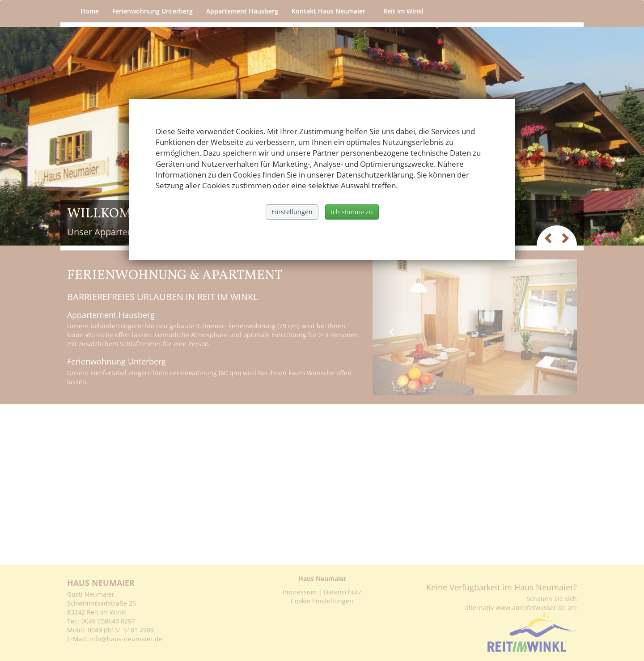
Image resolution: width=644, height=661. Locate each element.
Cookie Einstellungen (322, 601)
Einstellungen (292, 212)
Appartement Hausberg (242, 11)
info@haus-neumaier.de (127, 639)
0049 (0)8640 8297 (108, 621)
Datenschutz (343, 592)
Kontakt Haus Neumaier (331, 11)
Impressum (300, 592)
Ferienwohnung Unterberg (153, 11)
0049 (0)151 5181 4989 (121, 630)
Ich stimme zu (352, 212)
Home (90, 11)
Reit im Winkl (406, 11)
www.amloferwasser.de (531, 608)
